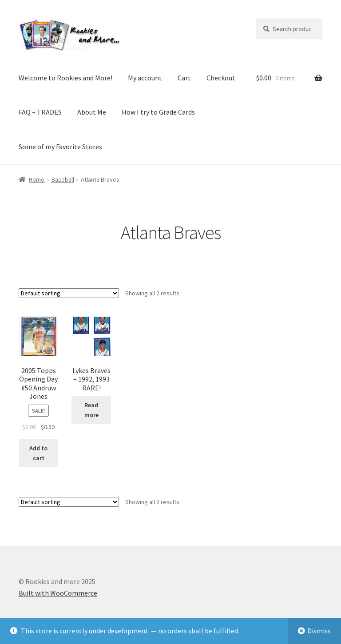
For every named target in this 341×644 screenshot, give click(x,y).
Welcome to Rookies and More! (65, 78)
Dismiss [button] (319, 631)
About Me (92, 112)
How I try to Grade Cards (158, 112)
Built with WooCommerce (58, 593)
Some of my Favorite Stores (60, 147)
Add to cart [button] (38, 453)
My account (145, 78)
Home (37, 179)
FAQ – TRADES (40, 112)
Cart (184, 78)
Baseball (63, 179)
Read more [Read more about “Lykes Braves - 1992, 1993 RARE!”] (91, 410)
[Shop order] (69, 293)
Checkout (221, 78)
